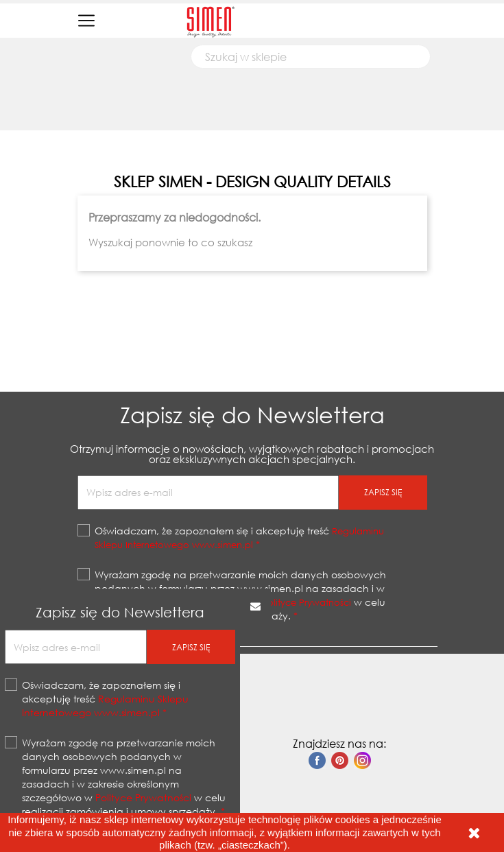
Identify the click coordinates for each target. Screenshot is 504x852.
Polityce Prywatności (143, 797)
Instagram (362, 760)
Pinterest (340, 760)
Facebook (317, 760)
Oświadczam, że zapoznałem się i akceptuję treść (105, 699)
